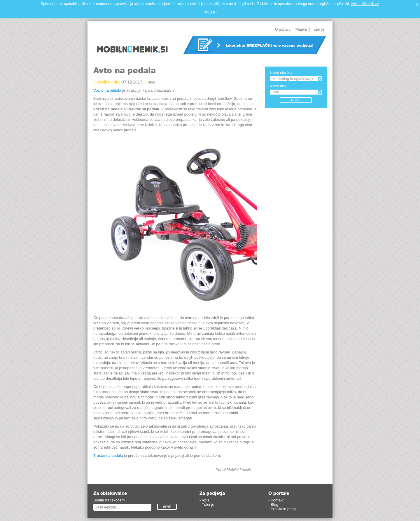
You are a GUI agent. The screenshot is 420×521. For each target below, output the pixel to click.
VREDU (210, 12)
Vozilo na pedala (107, 90)
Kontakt (277, 500)
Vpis (205, 500)
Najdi (296, 100)
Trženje (318, 29)
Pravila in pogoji (284, 509)
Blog (151, 82)
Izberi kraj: (279, 86)
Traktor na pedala (108, 455)
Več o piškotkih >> (365, 4)
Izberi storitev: (282, 73)
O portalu (283, 29)
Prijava (301, 29)
